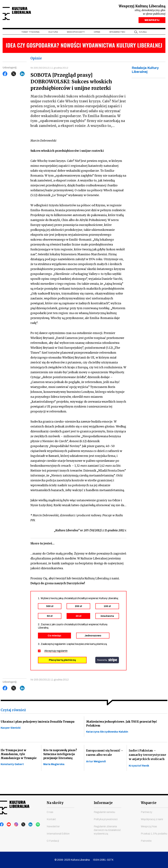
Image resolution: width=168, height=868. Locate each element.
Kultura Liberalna (24, 14)
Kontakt (51, 819)
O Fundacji (53, 841)
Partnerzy (147, 812)
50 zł (50, 617)
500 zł (50, 607)
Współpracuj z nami (152, 819)
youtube (8, 825)
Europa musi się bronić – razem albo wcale (105, 755)
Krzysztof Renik (139, 768)
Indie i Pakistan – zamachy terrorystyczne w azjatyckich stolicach (147, 757)
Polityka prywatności (106, 819)
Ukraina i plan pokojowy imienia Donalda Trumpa (39, 723)
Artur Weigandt (96, 764)
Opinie (97, 33)
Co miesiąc (54, 637)
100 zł (107, 607)
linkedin (27, 825)
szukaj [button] (143, 33)
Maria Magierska (54, 768)
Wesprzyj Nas (149, 826)
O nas (50, 812)
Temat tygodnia (30, 33)
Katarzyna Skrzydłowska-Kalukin (107, 734)
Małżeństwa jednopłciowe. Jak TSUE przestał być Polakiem (123, 725)
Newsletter (53, 826)
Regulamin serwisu (104, 812)
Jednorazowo (93, 637)
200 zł (78, 607)
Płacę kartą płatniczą (62, 661)
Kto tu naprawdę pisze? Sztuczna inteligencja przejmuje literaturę (61, 757)
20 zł (78, 617)
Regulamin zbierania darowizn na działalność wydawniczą (107, 830)
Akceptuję (56, 652)
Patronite (146, 841)
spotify (33, 825)
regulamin (62, 652)
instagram (14, 825)
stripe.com (107, 661)
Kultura (53, 33)
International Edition (58, 834)
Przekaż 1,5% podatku (154, 834)
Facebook (5, 75)
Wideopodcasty (76, 33)
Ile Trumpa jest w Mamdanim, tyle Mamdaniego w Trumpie (19, 757)
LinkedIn (22, 75)
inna (107, 617)
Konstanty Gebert (12, 768)
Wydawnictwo (117, 33)
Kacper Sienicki (11, 730)
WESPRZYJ (152, 21)
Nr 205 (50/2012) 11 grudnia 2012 (50, 69)
